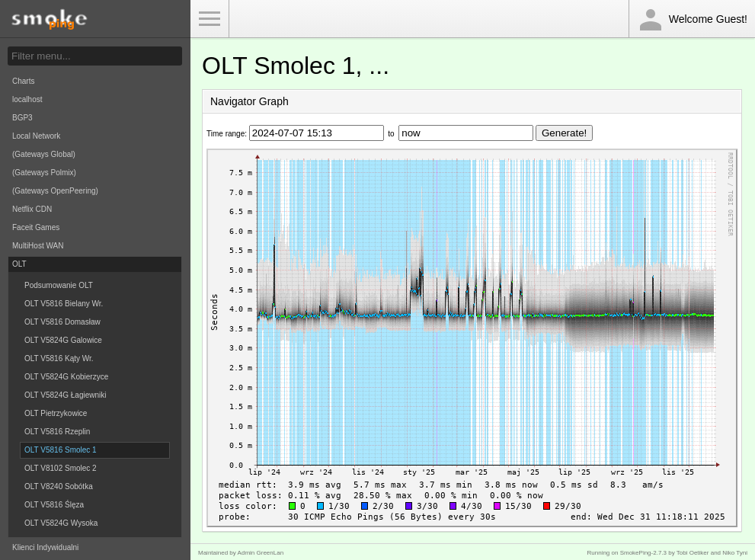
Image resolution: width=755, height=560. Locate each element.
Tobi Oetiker (693, 553)
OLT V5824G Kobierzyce (66, 377)
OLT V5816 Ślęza (54, 505)
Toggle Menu (210, 19)
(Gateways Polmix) (44, 173)
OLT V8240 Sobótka (59, 486)
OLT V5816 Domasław (62, 322)
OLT (19, 264)
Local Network (36, 136)
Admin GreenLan (261, 553)
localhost (27, 99)
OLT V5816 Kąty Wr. (59, 358)
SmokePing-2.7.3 (643, 553)
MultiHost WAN (38, 246)
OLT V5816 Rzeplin (57, 432)
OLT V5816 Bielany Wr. (64, 304)
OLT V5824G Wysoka (61, 523)
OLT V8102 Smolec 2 (61, 468)
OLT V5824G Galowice (63, 340)
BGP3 (22, 118)
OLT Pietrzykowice (56, 413)
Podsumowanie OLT (59, 285)
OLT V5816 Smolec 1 (61, 450)
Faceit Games (36, 227)
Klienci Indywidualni (45, 547)
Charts (23, 81)
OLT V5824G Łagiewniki (65, 395)
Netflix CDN (32, 209)
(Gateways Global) (44, 154)
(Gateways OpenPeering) (55, 191)
